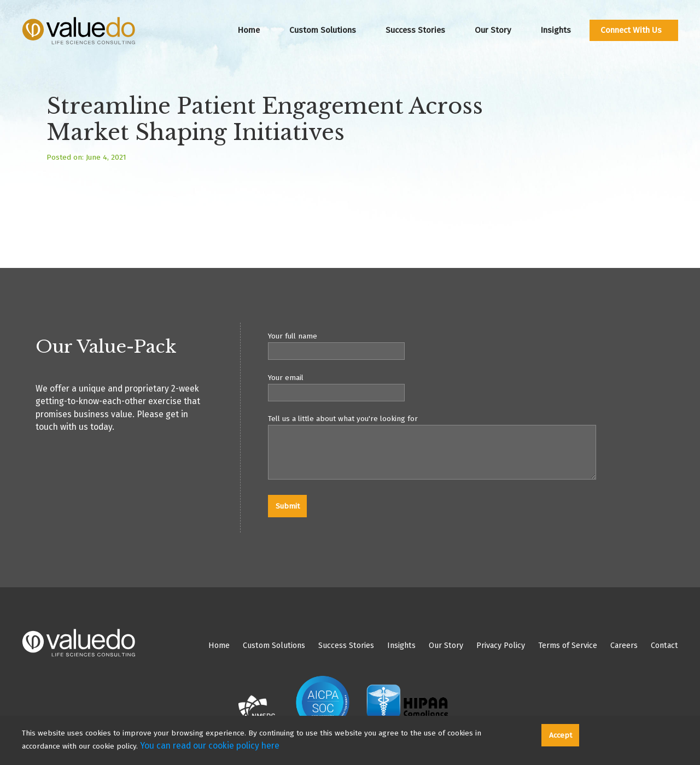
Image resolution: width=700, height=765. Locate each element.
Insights (556, 30)
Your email (473, 387)
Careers (624, 646)
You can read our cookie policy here (210, 746)
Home (249, 30)
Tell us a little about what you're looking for (473, 449)
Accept (561, 735)
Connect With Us (631, 30)
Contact (664, 646)
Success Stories (415, 30)
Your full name (473, 346)
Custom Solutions (323, 30)
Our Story (493, 30)
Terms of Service (568, 646)
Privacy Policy (501, 646)
